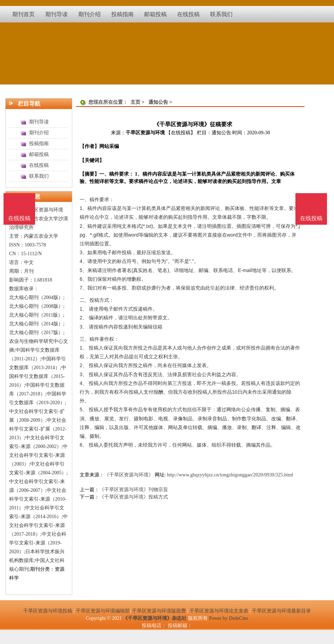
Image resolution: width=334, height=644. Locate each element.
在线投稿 (311, 218)
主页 (135, 102)
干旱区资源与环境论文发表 (219, 611)
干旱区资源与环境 (145, 133)
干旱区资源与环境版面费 (159, 611)
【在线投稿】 (181, 133)
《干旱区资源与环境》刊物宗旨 (134, 490)
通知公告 (158, 102)
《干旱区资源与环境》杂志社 (155, 618)
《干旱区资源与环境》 (129, 475)
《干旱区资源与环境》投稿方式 (134, 497)
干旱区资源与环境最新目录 (281, 611)
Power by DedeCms (228, 618)
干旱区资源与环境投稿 (48, 611)
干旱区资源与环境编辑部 (103, 611)
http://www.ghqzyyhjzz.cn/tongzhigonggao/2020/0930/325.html (230, 475)
